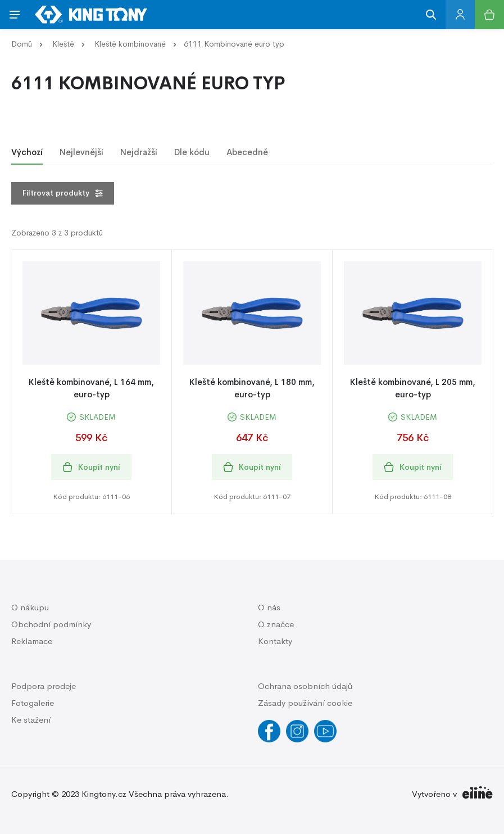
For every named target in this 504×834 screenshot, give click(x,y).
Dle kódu (192, 152)
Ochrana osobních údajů (305, 686)
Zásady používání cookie (305, 703)
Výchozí (27, 152)
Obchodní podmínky (51, 624)
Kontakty (275, 641)
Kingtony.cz (104, 794)
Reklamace (32, 641)
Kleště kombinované (130, 44)
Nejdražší (139, 152)
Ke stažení (31, 720)
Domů (22, 44)
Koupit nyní (91, 467)
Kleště (63, 44)
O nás (269, 607)
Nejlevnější (81, 152)
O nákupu (30, 607)
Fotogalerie (33, 703)
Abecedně (247, 152)
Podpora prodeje (44, 686)
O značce (276, 624)
